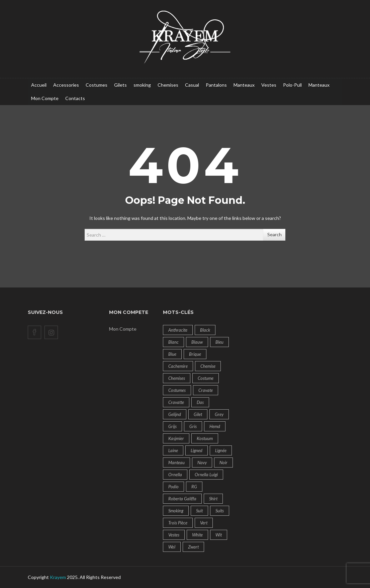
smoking (142, 85)
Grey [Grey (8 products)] (219, 414)
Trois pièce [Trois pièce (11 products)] (178, 523)
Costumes (97, 85)
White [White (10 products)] (197, 535)
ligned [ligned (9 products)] (197, 450)
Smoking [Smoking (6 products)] (176, 511)
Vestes (269, 85)
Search (274, 234)
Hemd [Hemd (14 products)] (215, 426)
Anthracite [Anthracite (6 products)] (178, 330)
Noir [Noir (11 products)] (223, 463)
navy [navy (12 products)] (202, 463)
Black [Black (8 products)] (205, 330)
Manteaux (244, 85)
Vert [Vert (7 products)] (204, 523)
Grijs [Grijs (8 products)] (172, 426)
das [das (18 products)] (200, 402)
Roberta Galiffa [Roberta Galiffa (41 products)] (182, 499)
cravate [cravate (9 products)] (206, 390)
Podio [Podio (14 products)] (173, 487)
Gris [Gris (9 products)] (193, 426)
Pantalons (216, 85)
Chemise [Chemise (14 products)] (208, 366)
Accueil (39, 85)
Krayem (58, 577)
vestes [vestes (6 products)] (174, 535)
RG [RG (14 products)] (194, 487)
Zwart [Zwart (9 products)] (193, 547)
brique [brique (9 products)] (195, 354)
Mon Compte (45, 98)
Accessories (66, 85)
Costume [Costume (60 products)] (206, 378)
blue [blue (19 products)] (172, 354)
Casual (192, 85)
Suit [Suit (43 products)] (199, 511)
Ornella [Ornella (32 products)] (175, 475)
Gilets (120, 85)
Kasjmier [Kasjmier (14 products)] (176, 438)
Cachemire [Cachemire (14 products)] (178, 366)
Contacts (75, 98)
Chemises (168, 85)
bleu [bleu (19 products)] (219, 342)
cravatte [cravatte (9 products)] (176, 402)
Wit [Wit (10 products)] (219, 535)
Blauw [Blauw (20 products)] (197, 342)
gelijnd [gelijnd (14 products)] (175, 414)
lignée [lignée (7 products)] (221, 450)
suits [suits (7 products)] (220, 511)
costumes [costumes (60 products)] (177, 390)
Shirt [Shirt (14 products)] (213, 499)
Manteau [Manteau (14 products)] (176, 463)
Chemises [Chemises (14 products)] (177, 378)
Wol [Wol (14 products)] (172, 547)
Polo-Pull (292, 85)
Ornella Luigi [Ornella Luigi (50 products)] (206, 475)
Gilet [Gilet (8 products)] (198, 414)
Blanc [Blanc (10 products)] (173, 342)
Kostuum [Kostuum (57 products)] (205, 438)
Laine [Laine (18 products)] (173, 450)
